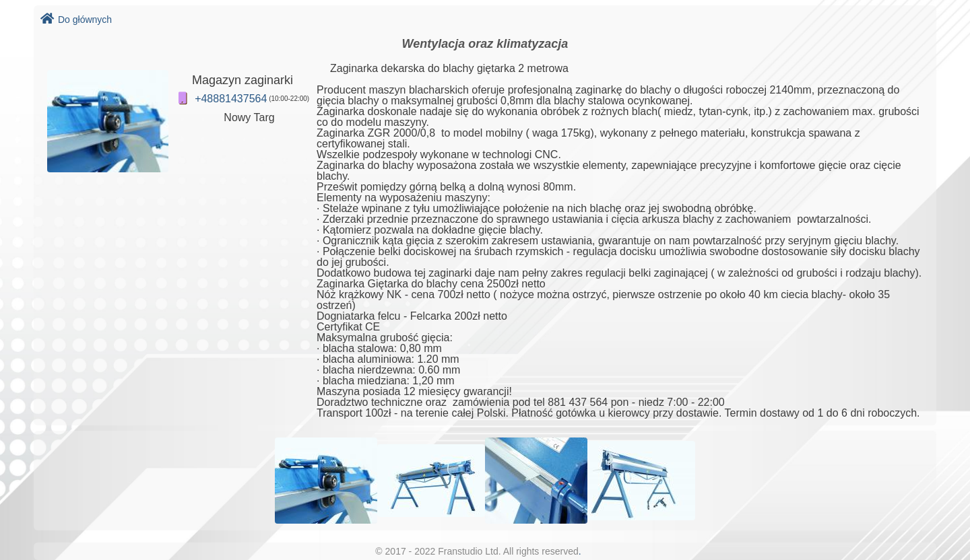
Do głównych (76, 20)
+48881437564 (231, 99)
